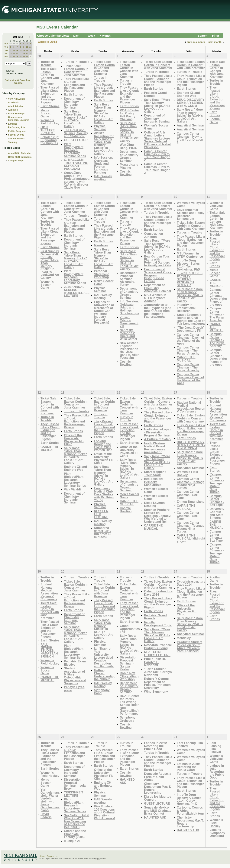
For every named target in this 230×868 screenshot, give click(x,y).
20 (14, 53)
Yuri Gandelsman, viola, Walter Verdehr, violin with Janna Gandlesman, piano (50, 800)
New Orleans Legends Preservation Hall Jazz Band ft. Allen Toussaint (130, 350)
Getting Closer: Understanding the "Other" (105, 675)
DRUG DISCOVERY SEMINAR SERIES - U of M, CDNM (191, 103)
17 (27, 50)
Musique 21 (72, 841)
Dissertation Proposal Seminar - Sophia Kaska (129, 663)
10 (27, 47)
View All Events (16, 99)
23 (24, 53)
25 (30, 53)
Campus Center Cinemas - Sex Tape (188, 495)
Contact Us (52, 856)
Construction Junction (154, 235)
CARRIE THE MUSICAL (186, 359)
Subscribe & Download (18, 80)
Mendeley (101, 245)
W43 (6, 53)
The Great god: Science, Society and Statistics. (76, 133)
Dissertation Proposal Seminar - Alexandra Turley (129, 279)
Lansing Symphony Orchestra (217, 833)
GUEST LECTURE (77, 140)
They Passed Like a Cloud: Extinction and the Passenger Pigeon (50, 95)
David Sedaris (46, 816)
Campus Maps (16, 161)
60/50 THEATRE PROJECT (48, 130)
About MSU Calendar (19, 153)
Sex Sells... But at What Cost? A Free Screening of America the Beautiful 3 (77, 821)
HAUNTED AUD (127, 781)
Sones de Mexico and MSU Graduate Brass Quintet (158, 810)
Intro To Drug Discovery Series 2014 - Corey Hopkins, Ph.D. (189, 799)
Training (13, 142)
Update (18, 83)
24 (27, 53)
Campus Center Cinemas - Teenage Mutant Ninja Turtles (191, 483)
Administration (16, 106)
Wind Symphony (156, 691)
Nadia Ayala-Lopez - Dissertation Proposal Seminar (157, 432)
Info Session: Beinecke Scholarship (154, 482)
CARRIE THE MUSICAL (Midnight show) (191, 538)
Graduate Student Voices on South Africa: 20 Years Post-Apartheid (190, 647)
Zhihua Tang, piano (191, 502)
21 (17, 53)
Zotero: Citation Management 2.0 (129, 322)
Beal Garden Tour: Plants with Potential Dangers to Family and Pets (158, 261)
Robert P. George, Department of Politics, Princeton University (157, 683)
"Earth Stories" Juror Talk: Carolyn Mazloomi (158, 672)
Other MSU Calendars (20, 157)
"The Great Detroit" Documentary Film (191, 329)
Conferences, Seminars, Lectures (19, 119)
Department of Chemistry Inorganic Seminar (74, 103)
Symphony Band (102, 692)
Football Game (216, 121)
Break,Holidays (16, 114)
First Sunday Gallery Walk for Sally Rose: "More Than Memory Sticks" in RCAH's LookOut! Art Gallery (50, 264)
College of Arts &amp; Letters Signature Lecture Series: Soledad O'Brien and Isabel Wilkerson (157, 140)
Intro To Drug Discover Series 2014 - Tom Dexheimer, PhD (188, 265)
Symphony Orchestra (128, 719)
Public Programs (17, 131)
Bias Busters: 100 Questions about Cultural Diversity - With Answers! (104, 812)
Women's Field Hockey (50, 122)
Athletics (13, 110)
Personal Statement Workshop (101, 274)
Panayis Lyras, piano (75, 689)
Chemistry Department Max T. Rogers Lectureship (158, 788)
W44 (6, 57)
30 (17, 44)
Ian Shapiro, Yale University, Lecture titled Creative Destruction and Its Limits (104, 657)
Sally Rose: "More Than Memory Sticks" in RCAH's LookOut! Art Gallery (75, 119)
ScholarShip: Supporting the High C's (50, 140)
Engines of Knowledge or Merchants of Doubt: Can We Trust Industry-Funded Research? (104, 312)
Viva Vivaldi (72, 489)
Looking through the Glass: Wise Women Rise (103, 446)
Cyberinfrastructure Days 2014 (158, 593)
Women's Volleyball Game (191, 204)
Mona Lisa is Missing (129, 166)
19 (10, 53)
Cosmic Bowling (126, 173)
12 (10, 50)
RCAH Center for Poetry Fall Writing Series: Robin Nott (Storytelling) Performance (130, 705)
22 (20, 53)
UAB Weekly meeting (103, 178)
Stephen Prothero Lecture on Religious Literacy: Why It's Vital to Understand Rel (158, 516)
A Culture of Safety (158, 439)
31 (27, 57)
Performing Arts (17, 127)
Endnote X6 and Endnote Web (188, 94)
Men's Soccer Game (46, 113)
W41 (6, 47)
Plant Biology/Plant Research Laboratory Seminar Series (75, 150)
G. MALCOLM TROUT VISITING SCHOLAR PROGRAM (76, 164)
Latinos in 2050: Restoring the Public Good (156, 746)
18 (30, 50)
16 (24, 50)
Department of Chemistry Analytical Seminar (158, 288)
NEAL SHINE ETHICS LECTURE (157, 653)
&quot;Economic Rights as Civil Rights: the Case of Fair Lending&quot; (191, 319)
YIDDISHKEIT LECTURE (73, 794)
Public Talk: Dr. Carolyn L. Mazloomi (155, 662)
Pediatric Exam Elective (75, 663)
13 (14, 50)
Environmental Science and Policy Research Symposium (191, 214)
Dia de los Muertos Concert (158, 798)
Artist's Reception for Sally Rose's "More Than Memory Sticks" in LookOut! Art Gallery (104, 143)
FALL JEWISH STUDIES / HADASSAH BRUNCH (49, 650)
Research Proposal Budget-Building (158, 646)
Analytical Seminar (191, 125)
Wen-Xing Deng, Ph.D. (128, 146)
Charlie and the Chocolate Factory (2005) (75, 834)
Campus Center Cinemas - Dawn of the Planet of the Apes (191, 339)
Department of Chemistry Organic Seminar (129, 156)
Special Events (16, 135)
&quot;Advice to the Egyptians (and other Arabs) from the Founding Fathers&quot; (158, 311)
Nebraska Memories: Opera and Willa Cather (129, 335)
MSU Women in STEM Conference (190, 255)
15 (20, 50)
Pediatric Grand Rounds (155, 94)
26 (10, 57)
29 (14, 44)
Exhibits (13, 124)
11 (30, 47)
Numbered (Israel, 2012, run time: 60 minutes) (103, 532)
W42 (6, 50)
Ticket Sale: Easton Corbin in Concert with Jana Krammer (50, 76)
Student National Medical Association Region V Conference (191, 407)
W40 (6, 44)
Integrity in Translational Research (186, 308)
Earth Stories (50, 106)
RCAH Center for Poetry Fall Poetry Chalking (129, 115)
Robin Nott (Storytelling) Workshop (129, 676)
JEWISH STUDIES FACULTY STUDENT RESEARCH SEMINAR (190, 279)
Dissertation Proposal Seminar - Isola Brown (75, 784)
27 (14, 57)
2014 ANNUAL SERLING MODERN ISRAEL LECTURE (77, 291)
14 (17, 50)
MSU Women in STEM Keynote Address (155, 298)
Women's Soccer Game (156, 127)
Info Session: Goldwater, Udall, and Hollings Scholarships (129, 307)
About (42, 856)
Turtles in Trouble (47, 63)
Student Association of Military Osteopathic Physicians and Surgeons (75, 676)
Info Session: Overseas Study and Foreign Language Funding (104, 165)
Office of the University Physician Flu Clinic (74, 440)
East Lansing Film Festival (190, 744)
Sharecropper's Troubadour (155, 473)
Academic (13, 103)
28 (10, 44)
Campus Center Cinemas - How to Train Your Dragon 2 (157, 156)
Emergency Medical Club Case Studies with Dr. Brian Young (104, 494)
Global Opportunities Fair (130, 629)
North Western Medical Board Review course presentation (155, 448)
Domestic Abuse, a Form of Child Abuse (158, 777)
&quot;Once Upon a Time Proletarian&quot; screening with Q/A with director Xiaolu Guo (77, 180)
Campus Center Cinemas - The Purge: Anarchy (188, 350)
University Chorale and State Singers (217, 513)
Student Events (16, 139)
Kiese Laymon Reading (154, 504)
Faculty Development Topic (158, 624)
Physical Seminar (100, 128)
